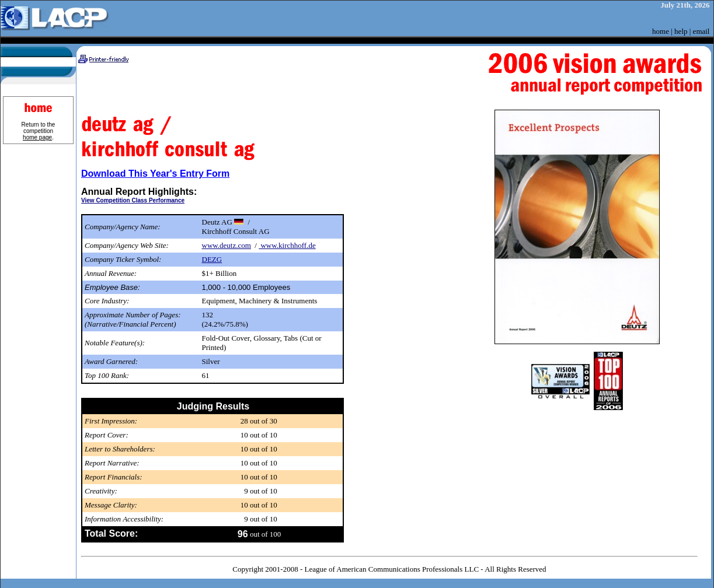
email (701, 31)
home (661, 31)
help (681, 31)
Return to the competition (39, 131)
